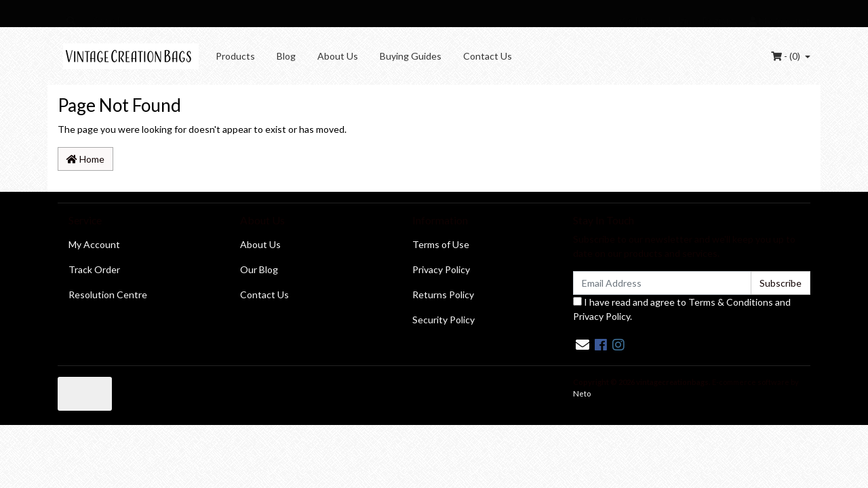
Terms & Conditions (731, 302)
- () (787, 56)
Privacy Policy (441, 269)
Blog (286, 56)
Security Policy (443, 320)
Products (235, 56)
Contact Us (488, 56)
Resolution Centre (108, 294)
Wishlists (639, 21)
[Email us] (583, 344)
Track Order (94, 269)
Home (85, 159)
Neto (582, 393)
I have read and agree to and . (682, 309)
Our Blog (259, 269)
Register (720, 21)
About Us (338, 56)
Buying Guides (411, 56)
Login (680, 21)
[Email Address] (662, 283)
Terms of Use (441, 244)
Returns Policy (443, 294)
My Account (94, 244)
